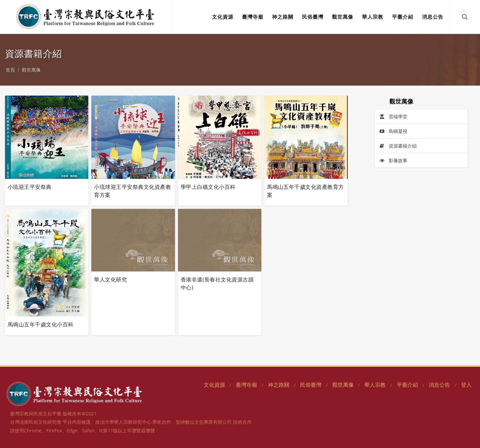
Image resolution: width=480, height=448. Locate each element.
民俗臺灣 (311, 385)
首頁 (10, 70)
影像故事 (393, 161)
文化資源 (214, 385)
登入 (466, 385)
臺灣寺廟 (246, 385)
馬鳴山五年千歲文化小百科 (41, 324)
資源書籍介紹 (398, 146)
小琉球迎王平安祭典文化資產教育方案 (132, 191)
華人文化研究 (110, 279)
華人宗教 (375, 385)
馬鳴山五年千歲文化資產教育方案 (305, 191)
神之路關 (279, 385)
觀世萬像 (31, 70)
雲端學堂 (393, 117)
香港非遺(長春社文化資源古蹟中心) (217, 283)
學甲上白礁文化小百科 (208, 187)
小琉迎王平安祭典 (30, 187)
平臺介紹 (407, 385)
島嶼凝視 (393, 131)
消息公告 (439, 385)
